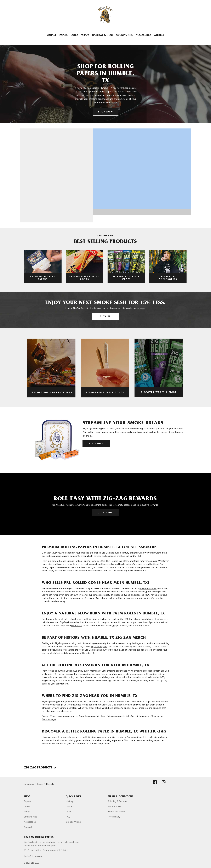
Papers (64, 35)
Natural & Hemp (103, 35)
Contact (70, 806)
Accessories (143, 35)
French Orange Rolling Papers (75, 561)
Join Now (106, 513)
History (70, 801)
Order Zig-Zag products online (117, 705)
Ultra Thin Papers (109, 561)
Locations (29, 784)
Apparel (159, 35)
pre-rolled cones (148, 588)
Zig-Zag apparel (99, 647)
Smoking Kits (124, 35)
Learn (69, 812)
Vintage (52, 35)
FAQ (68, 817)
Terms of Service (116, 812)
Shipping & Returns (117, 801)
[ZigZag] (105, 15)
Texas (40, 784)
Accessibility (114, 817)
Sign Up (105, 317)
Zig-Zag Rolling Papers (39, 837)
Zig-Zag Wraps (73, 822)
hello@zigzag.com (33, 856)
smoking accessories (144, 671)
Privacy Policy (115, 806)
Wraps (85, 35)
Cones (74, 35)
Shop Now (105, 112)
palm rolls (77, 626)
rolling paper (64, 553)
